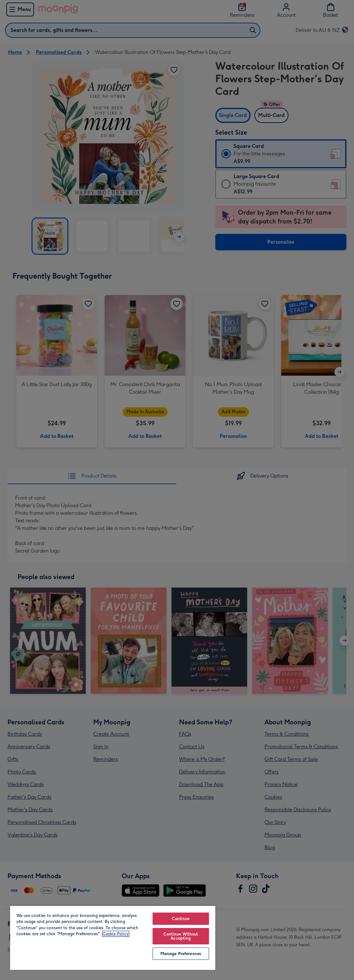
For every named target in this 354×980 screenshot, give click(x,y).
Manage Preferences (181, 954)
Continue (181, 919)
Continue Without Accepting (181, 936)
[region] (113, 938)
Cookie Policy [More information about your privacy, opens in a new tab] (116, 934)
